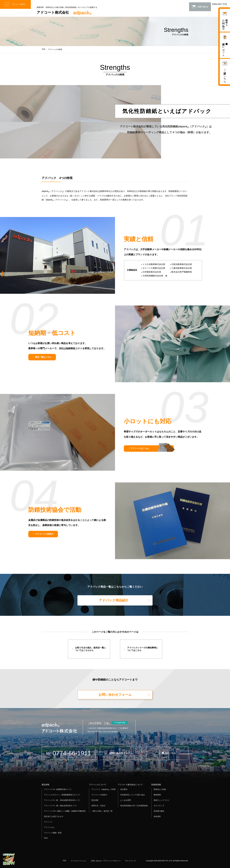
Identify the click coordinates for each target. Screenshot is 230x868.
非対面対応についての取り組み (133, 795)
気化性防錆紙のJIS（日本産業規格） (135, 806)
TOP (43, 49)
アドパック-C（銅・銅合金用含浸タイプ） (61, 806)
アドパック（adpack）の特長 (104, 790)
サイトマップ (130, 861)
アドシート (48, 822)
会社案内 (124, 789)
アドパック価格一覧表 (53, 833)
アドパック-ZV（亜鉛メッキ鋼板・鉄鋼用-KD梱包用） (65, 811)
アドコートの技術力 (44, 534)
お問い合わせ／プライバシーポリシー (106, 861)
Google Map (121, 723)
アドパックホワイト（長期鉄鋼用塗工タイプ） (62, 795)
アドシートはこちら (140, 448)
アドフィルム (49, 827)
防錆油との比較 (160, 789)
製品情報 (45, 785)
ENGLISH (217, 4)
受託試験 (95, 800)
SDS (46, 838)
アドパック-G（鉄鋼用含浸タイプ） (58, 789)
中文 (225, 4)
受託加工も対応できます (54, 817)
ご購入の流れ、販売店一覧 (102, 811)
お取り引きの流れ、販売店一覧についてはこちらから (91, 649)
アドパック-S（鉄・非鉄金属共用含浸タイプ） (62, 800)
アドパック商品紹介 (114, 600)
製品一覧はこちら (43, 357)
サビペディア (159, 806)
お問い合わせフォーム (115, 695)
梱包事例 (157, 795)
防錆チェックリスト (162, 800)
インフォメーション (78, 861)
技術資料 (157, 817)
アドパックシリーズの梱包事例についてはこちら (143, 649)
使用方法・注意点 (98, 806)
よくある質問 (126, 800)
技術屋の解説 (159, 811)
